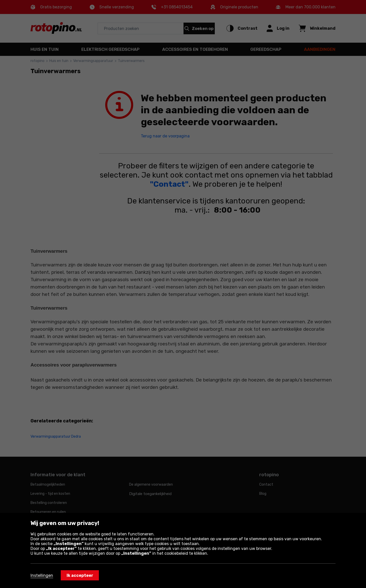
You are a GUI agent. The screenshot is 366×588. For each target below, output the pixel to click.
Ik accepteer (80, 575)
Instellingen (42, 575)
